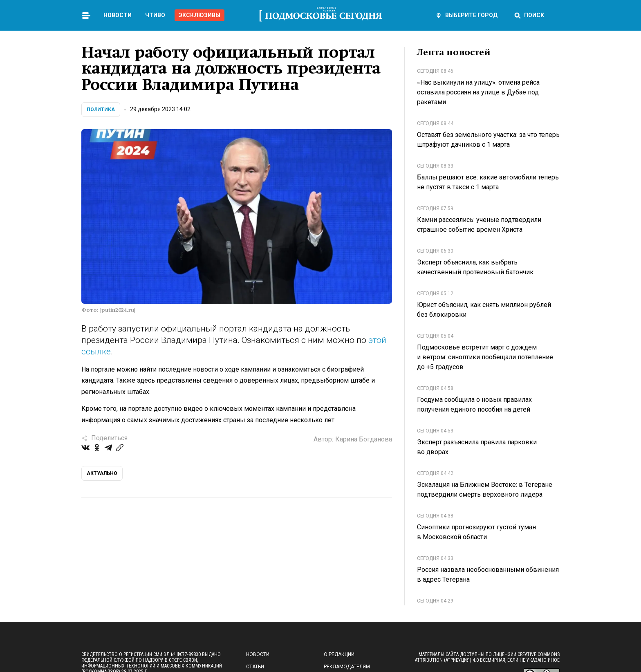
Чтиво (155, 15)
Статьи (255, 667)
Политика (101, 110)
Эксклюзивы (199, 15)
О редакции (339, 654)
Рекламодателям (347, 667)
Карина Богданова (364, 439)
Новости (118, 15)
